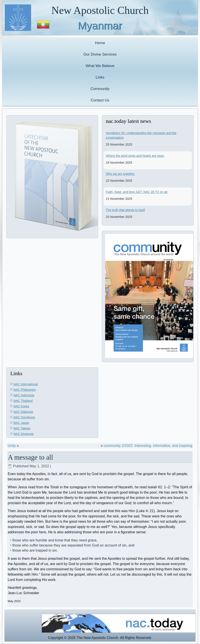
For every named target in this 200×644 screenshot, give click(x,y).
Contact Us (100, 100)
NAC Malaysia (23, 412)
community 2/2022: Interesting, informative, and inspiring (148, 446)
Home (100, 43)
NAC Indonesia (24, 395)
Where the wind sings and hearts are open (135, 156)
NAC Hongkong (24, 417)
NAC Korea (21, 406)
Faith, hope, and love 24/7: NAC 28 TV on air (137, 192)
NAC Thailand (23, 401)
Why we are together (121, 174)
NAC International (26, 384)
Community (100, 89)
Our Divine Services (100, 54)
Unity (12, 446)
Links (100, 77)
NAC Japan (21, 423)
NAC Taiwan (22, 428)
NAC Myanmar (24, 434)
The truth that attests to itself (125, 210)
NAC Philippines (25, 390)
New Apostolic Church (100, 10)
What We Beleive (100, 66)
